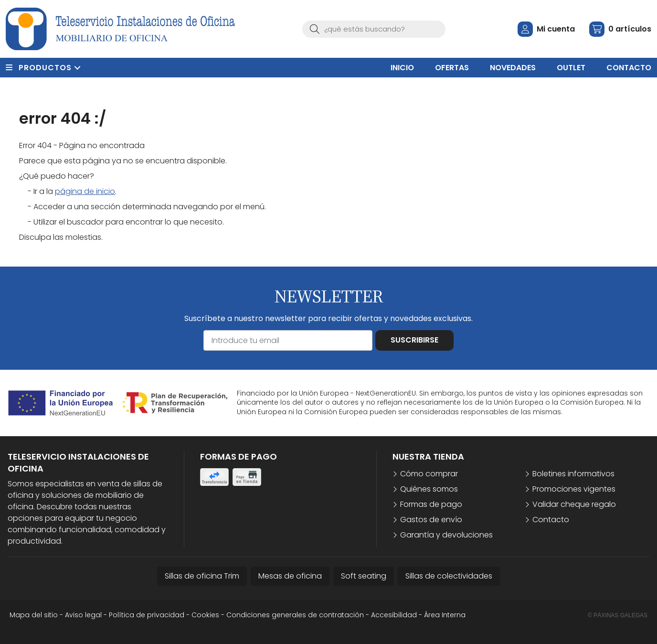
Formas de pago (431, 504)
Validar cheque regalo (574, 504)
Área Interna (445, 615)
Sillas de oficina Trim (202, 576)
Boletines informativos (573, 474)
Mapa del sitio (34, 615)
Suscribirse (414, 340)
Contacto (551, 520)
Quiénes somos (429, 489)
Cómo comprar (429, 474)
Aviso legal (83, 615)
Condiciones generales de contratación (295, 615)
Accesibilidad (394, 615)
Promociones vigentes (574, 489)
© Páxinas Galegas (618, 615)
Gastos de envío (431, 520)
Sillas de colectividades (449, 576)
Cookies (205, 615)
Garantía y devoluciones (446, 535)
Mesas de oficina (290, 576)
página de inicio (85, 191)
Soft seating (364, 576)
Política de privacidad (147, 615)
